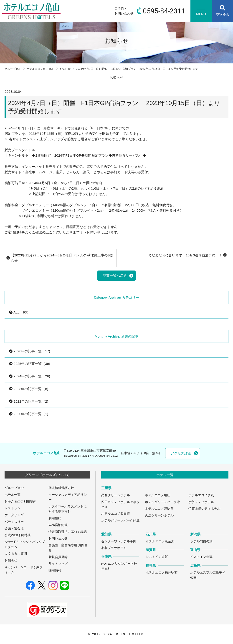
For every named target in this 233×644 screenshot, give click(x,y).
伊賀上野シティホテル (204, 509)
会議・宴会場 (14, 528)
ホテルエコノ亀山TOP (40, 69)
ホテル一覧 (13, 495)
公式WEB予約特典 (18, 535)
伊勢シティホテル (201, 502)
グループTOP (13, 69)
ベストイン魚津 (201, 557)
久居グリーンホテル (159, 515)
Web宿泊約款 (58, 525)
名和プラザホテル (114, 548)
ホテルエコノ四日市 (116, 514)
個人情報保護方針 (61, 488)
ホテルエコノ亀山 (158, 495)
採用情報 (55, 570)
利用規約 (55, 518)
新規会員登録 (58, 557)
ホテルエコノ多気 (201, 495)
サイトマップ (58, 564)
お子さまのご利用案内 (20, 502)
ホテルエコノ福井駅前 (162, 573)
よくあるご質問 (16, 554)
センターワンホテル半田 (119, 541)
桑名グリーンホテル (116, 495)
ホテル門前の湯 (201, 541)
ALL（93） (20, 312)
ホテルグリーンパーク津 (162, 502)
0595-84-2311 (80, 456)
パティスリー (14, 522)
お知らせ (65, 69)
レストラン (13, 508)
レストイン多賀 (157, 557)
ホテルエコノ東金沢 (160, 541)
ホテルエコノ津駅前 (159, 509)
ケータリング (14, 515)
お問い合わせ (58, 538)
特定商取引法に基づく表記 (68, 532)
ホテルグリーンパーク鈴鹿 (120, 520)
